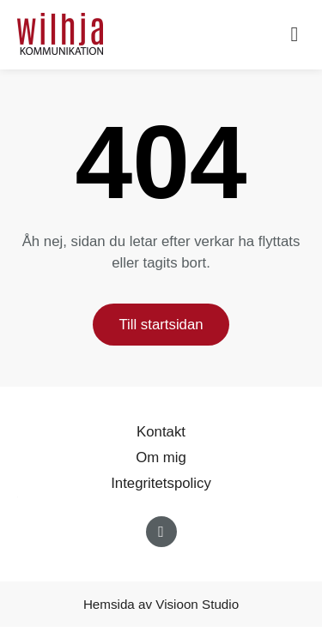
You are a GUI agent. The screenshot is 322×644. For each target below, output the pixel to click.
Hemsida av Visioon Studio (161, 604)
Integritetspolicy (161, 483)
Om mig (161, 457)
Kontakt (161, 432)
